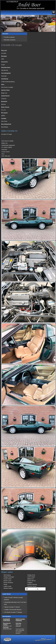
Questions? (31, 589)
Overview (41, 589)
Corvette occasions (9, 37)
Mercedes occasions (10, 40)
